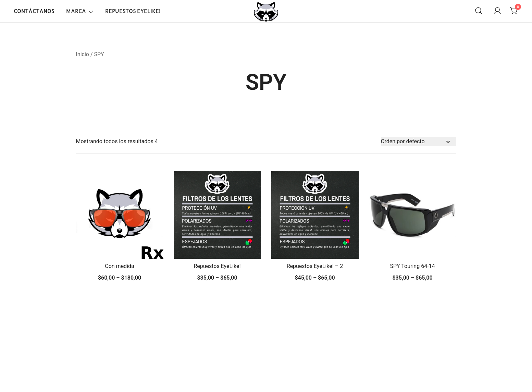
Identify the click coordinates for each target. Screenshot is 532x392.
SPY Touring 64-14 (412, 266)
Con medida (120, 266)
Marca (76, 11)
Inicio (83, 54)
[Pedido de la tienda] (419, 142)
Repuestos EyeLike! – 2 (315, 266)
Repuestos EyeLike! (133, 11)
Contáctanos (34, 11)
